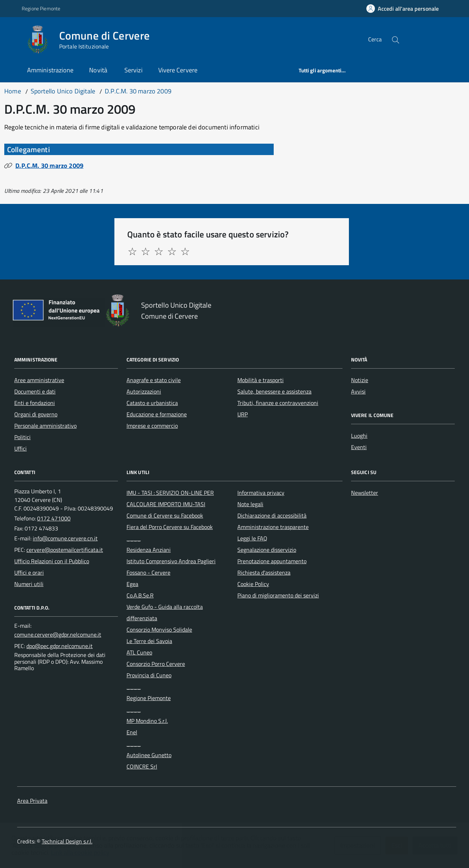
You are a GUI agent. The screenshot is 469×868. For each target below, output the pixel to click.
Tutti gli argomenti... (322, 70)
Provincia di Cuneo (149, 675)
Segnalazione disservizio (267, 550)
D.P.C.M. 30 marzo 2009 (49, 166)
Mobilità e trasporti (261, 380)
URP (243, 414)
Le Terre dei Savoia (149, 641)
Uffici (20, 448)
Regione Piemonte (149, 698)
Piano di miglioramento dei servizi (278, 595)
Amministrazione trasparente (273, 527)
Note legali (250, 504)
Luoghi (359, 436)
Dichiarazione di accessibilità (272, 515)
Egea (132, 584)
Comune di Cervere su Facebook (165, 515)
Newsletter (365, 493)
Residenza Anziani (149, 550)
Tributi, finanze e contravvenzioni (278, 403)
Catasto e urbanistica (152, 403)
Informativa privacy (261, 493)
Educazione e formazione (157, 414)
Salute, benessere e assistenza (274, 391)
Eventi (359, 447)
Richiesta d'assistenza (264, 572)
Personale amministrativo (45, 426)
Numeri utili (29, 584)
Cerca (375, 39)
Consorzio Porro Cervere (156, 664)
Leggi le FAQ (252, 538)
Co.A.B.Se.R (140, 595)
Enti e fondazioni (35, 403)
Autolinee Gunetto (149, 755)
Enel (132, 732)
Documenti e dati (35, 391)
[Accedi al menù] (13, 38)
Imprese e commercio (152, 426)
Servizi (133, 70)
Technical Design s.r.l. (67, 841)
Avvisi (358, 391)
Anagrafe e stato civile (154, 380)
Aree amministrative (39, 380)
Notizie (360, 380)
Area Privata (32, 801)
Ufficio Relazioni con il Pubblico (52, 561)
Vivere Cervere (178, 70)
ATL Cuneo (139, 652)
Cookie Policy (253, 584)
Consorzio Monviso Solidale (159, 630)
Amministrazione (50, 70)
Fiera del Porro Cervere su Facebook (170, 527)
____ (134, 538)
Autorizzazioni (144, 391)
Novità (99, 70)
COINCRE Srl (142, 766)
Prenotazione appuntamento (272, 561)
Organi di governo (36, 414)
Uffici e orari (29, 572)
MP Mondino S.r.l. (147, 721)
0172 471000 (54, 518)
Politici (22, 437)
